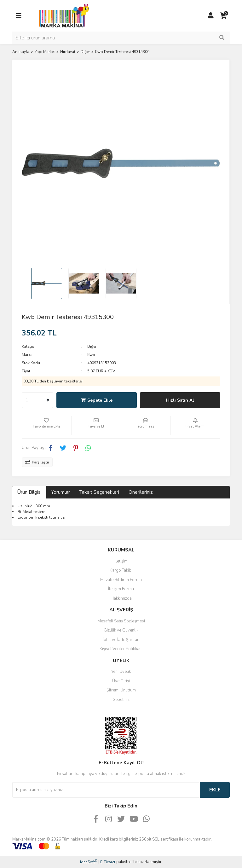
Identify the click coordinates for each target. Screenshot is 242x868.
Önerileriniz (141, 492)
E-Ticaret (108, 862)
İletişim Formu (121, 589)
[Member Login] (211, 16)
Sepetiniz (121, 700)
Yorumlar (60, 492)
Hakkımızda (121, 598)
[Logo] (62, 15)
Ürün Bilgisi (29, 492)
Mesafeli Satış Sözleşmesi (121, 621)
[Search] (121, 38)
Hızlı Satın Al (180, 400)
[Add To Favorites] (46, 426)
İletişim (121, 561)
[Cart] (223, 16)
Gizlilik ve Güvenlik (121, 630)
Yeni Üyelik (121, 672)
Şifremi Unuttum (121, 690)
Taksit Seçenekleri (99, 492)
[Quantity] (37, 400)
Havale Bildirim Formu (121, 580)
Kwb (91, 355)
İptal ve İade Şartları (121, 640)
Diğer (92, 347)
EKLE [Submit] (215, 790)
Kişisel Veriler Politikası (121, 649)
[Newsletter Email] (106, 790)
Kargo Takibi (121, 570)
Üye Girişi (121, 681)
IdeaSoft (89, 862)
